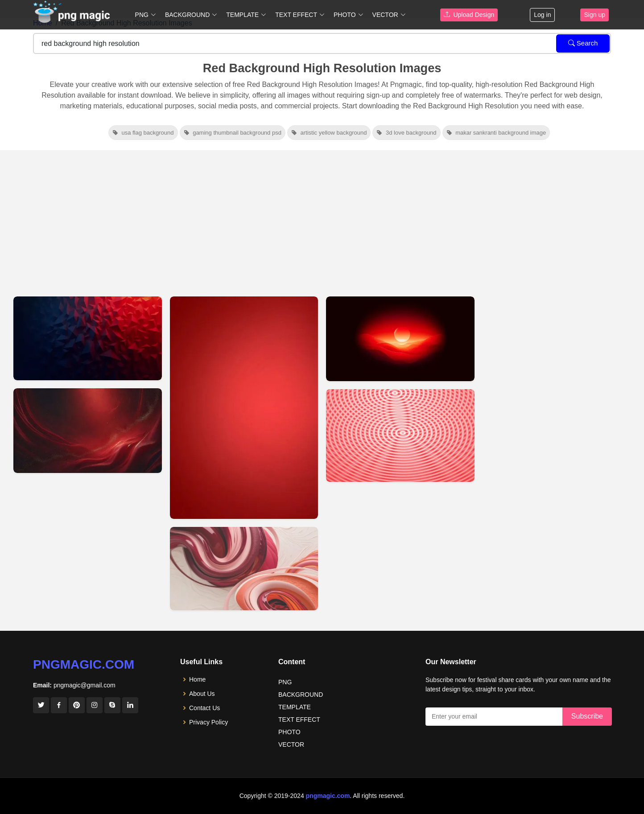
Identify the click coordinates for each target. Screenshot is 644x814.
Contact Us (204, 708)
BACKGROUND (301, 695)
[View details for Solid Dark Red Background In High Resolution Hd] (88, 431)
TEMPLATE (295, 707)
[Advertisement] (322, 217)
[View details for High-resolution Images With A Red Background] (400, 339)
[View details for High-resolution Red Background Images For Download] (244, 408)
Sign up (594, 15)
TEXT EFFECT (299, 719)
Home (197, 679)
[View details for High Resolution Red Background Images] (400, 436)
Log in (542, 15)
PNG (285, 682)
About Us (202, 694)
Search (583, 43)
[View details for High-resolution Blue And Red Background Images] (88, 338)
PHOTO (289, 732)
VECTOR (291, 744)
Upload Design (469, 15)
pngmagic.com (84, 664)
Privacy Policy (208, 722)
